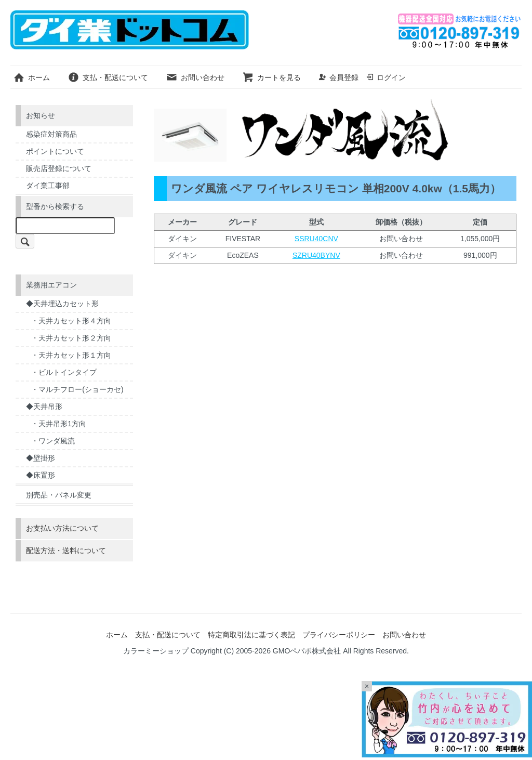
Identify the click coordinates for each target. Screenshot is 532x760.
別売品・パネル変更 (59, 495)
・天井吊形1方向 (59, 424)
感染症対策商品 (51, 134)
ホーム (31, 77)
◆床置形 (41, 475)
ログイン (386, 77)
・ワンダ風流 (53, 441)
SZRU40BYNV (316, 255)
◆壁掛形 (41, 458)
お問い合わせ (195, 77)
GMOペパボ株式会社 (307, 651)
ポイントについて (55, 151)
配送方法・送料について (66, 551)
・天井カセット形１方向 (71, 355)
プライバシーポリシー (339, 635)
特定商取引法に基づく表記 (251, 635)
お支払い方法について (62, 528)
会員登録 (338, 77)
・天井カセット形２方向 (71, 338)
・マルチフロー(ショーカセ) (77, 389)
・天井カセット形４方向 (71, 321)
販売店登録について (59, 168)
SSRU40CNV (316, 239)
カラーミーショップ (156, 651)
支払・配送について (108, 77)
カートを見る (271, 77)
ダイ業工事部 (48, 186)
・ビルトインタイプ (64, 372)
